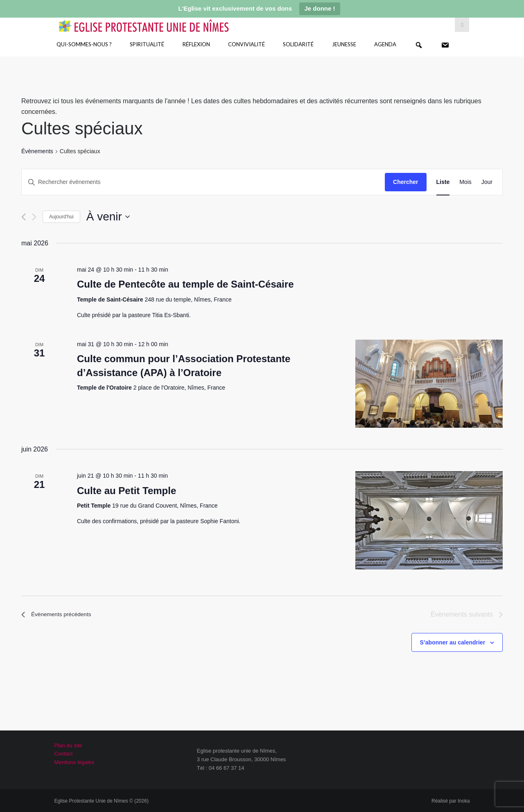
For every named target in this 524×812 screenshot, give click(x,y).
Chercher (405, 182)
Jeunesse (344, 44)
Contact (64, 754)
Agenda (385, 44)
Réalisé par (451, 801)
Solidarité (298, 44)
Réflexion (196, 44)
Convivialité (246, 44)
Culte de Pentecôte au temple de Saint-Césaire (185, 284)
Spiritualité (147, 44)
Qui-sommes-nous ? (84, 44)
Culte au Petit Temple (126, 491)
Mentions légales (75, 762)
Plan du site (68, 745)
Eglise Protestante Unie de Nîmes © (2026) (102, 801)
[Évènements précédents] (24, 217)
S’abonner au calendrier (453, 642)
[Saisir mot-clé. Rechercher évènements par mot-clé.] (203, 182)
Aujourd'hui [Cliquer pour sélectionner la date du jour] (61, 217)
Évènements (37, 151)
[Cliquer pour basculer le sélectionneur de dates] (108, 217)
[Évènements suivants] (34, 217)
